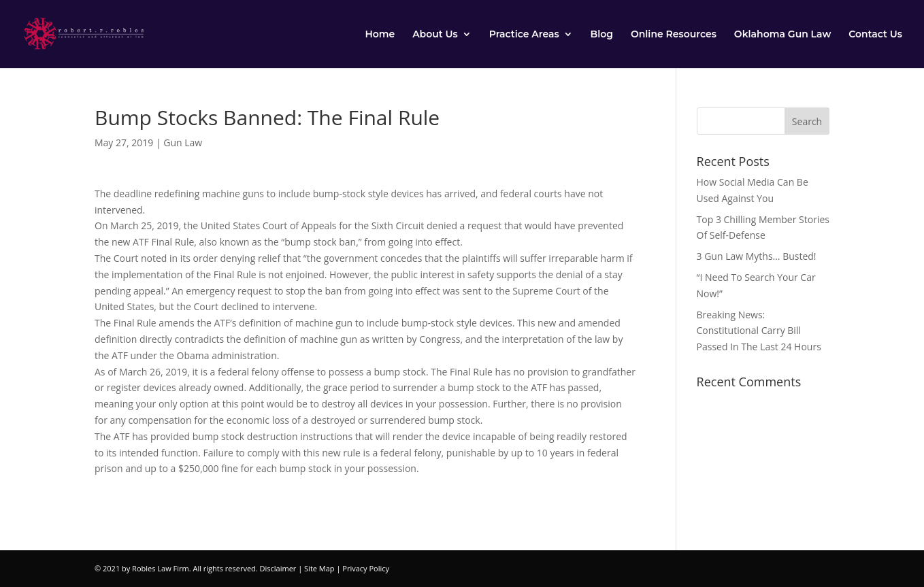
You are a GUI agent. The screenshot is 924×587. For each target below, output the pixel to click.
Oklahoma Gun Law (782, 35)
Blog (602, 35)
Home (380, 35)
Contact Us (875, 35)
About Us (435, 35)
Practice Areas (524, 35)
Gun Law (183, 142)
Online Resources (674, 35)
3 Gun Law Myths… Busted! (757, 256)
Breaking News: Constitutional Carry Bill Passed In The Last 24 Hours (759, 331)
